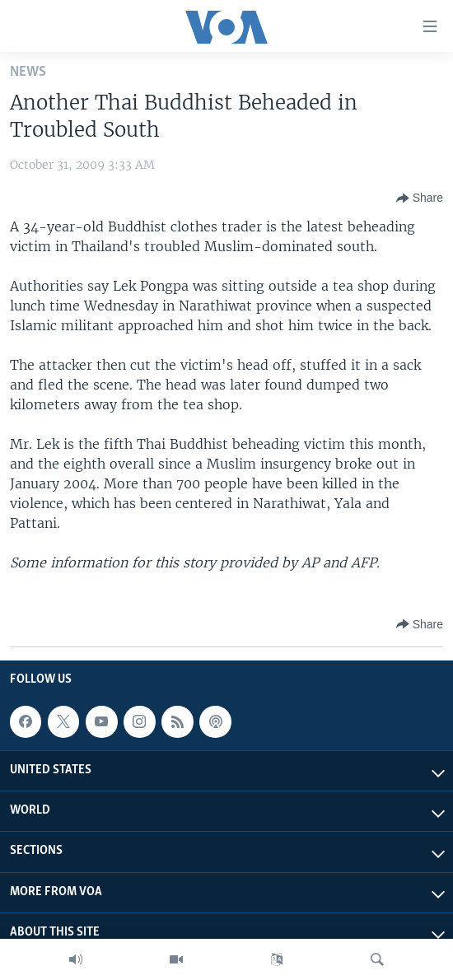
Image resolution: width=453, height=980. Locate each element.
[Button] (420, 198)
